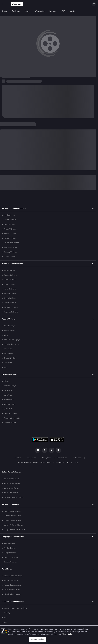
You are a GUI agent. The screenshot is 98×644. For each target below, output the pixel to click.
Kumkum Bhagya (10, 386)
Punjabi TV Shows (10, 238)
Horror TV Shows (10, 289)
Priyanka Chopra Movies (12, 594)
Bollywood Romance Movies (14, 497)
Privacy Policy (47, 458)
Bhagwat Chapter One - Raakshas (16, 608)
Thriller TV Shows (10, 303)
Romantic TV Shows (11, 294)
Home (5, 11)
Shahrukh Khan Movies (12, 590)
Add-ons (53, 11)
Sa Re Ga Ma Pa (9, 404)
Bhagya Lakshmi (10, 330)
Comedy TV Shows (10, 275)
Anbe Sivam (8, 349)
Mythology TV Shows (11, 307)
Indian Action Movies (11, 488)
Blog (76, 463)
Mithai (6, 335)
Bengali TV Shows (10, 234)
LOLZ (63, 11)
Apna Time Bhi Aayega (12, 340)
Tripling (6, 381)
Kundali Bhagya (9, 326)
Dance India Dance (11, 413)
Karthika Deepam (10, 423)
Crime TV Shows (10, 284)
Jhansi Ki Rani (8, 354)
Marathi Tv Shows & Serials (13, 525)
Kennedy (7, 613)
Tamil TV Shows (9, 215)
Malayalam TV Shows (11, 243)
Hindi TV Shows (9, 224)
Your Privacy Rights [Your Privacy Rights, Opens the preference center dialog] (38, 639)
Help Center (31, 458)
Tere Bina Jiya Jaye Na (11, 344)
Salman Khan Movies (11, 580)
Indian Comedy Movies (12, 483)
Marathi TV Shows (10, 257)
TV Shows (16, 11)
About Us (18, 458)
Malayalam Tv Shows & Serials (15, 530)
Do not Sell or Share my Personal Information (34, 463)
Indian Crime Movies (11, 493)
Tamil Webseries (10, 548)
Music (72, 11)
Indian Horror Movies (11, 479)
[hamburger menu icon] (94, 4)
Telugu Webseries (10, 553)
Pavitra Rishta (9, 400)
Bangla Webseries (10, 562)
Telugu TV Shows (10, 229)
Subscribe (17, 4)
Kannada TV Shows (10, 252)
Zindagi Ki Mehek (10, 358)
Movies (27, 11)
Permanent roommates (12, 418)
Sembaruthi (8, 363)
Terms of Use (62, 458)
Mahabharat (8, 390)
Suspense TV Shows (11, 312)
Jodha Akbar (8, 395)
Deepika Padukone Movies (13, 576)
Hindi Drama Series (11, 557)
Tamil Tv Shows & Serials (13, 516)
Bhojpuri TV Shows (10, 247)
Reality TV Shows (10, 271)
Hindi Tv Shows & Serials (13, 511)
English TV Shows (10, 220)
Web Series (40, 11)
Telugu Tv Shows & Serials (13, 520)
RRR (5, 617)
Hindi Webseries (10, 544)
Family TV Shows (10, 280)
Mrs (5, 622)
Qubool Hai (8, 409)
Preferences (77, 458)
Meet (6, 367)
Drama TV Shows (10, 298)
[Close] (94, 629)
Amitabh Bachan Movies (12, 585)
